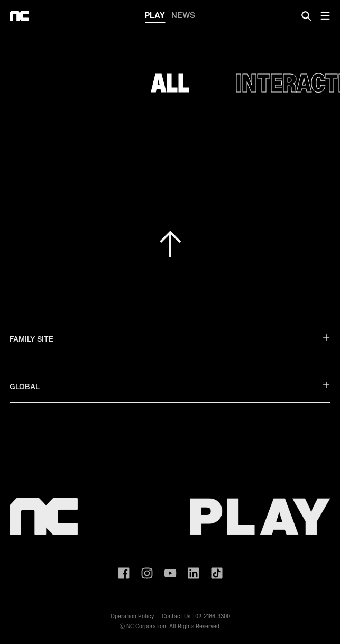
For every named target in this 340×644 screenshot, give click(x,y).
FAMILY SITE (170, 339)
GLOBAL (170, 386)
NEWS (183, 15)
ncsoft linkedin (194, 573)
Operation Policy (132, 616)
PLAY (155, 16)
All (170, 82)
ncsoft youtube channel (170, 573)
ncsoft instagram (147, 573)
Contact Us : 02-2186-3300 (196, 616)
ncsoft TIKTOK (217, 573)
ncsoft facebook (124, 573)
